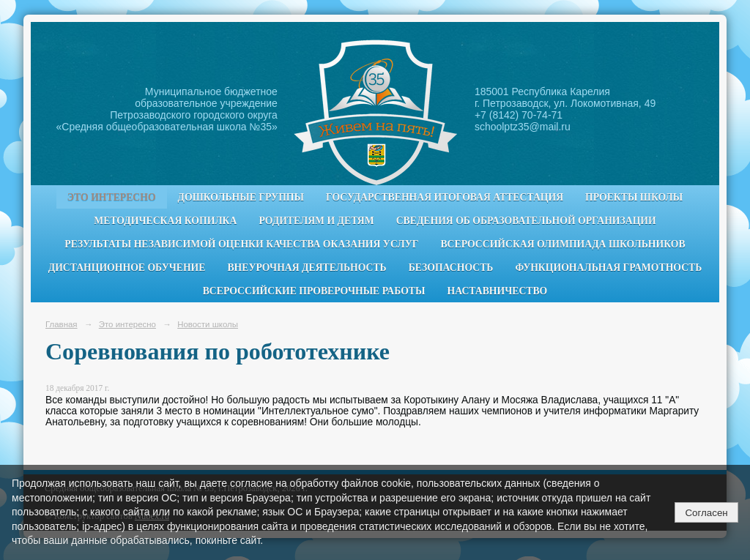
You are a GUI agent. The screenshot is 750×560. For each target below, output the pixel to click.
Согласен (706, 513)
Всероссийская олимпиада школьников (562, 244)
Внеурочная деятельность (307, 268)
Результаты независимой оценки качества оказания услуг (241, 244)
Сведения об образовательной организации (526, 221)
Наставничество (498, 291)
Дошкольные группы (241, 197)
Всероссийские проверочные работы (314, 291)
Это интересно (112, 197)
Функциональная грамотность (608, 268)
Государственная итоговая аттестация (445, 197)
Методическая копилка (165, 221)
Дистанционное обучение (127, 268)
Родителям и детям (316, 221)
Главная (62, 324)
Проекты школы (634, 197)
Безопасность (451, 268)
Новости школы (208, 324)
